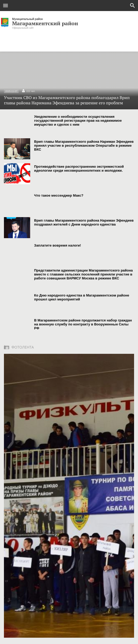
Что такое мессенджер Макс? (59, 195)
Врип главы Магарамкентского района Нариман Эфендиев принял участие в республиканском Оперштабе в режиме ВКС (84, 145)
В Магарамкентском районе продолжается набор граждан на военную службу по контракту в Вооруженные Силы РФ (83, 324)
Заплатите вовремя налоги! (58, 245)
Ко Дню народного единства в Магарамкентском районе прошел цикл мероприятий (82, 297)
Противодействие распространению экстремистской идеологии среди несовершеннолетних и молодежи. (79, 168)
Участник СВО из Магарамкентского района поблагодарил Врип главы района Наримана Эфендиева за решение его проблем (69, 97)
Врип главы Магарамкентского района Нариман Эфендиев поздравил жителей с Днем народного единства (84, 222)
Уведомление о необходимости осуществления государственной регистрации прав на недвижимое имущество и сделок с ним (78, 121)
